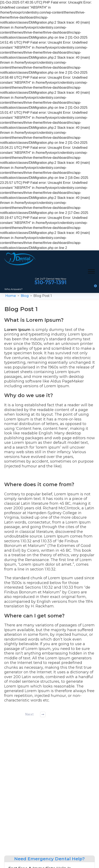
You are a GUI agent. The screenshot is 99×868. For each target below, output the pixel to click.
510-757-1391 (51, 282)
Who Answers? (13, 289)
